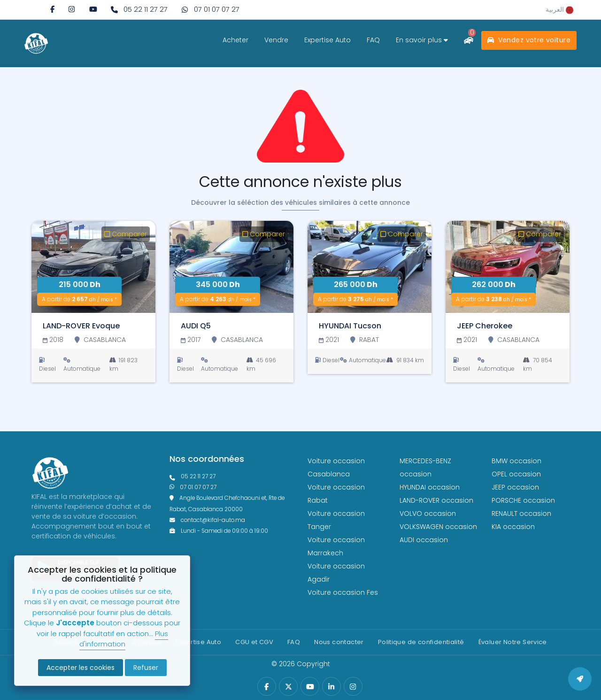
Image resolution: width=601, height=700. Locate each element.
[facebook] (52, 9)
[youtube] (93, 9)
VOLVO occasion (428, 513)
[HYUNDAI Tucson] (370, 267)
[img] (72, 9)
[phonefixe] (231, 477)
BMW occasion (516, 461)
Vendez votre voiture (529, 40)
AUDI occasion (424, 540)
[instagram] (72, 9)
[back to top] (580, 679)
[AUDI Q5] (231, 267)
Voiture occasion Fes (343, 592)
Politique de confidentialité (421, 642)
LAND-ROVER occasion (436, 500)
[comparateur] (469, 40)
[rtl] (559, 9)
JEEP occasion (515, 487)
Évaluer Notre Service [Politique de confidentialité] (513, 642)
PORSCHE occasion (523, 500)
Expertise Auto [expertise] (327, 40)
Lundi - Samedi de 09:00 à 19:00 (219, 531)
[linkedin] (331, 687)
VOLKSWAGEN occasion (438, 527)
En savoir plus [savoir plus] (422, 40)
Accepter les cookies (81, 668)
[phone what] (210, 10)
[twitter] (289, 687)
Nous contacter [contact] (339, 642)
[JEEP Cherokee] (508, 267)
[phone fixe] (139, 10)
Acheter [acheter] (235, 40)
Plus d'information (124, 639)
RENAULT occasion (521, 513)
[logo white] (36, 43)
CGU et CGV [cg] (254, 642)
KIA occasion (513, 527)
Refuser (146, 668)
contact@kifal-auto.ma (207, 520)
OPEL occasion (516, 474)
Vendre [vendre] (276, 40)
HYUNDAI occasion (430, 487)
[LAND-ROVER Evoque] (93, 267)
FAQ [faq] (373, 40)
